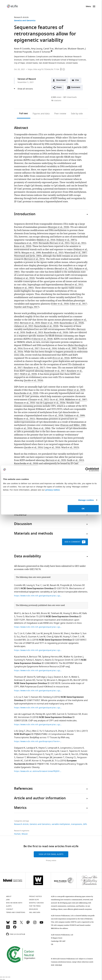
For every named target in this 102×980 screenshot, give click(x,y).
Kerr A (67, 677)
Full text (24, 114)
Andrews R (19, 680)
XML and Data (35, 912)
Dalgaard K (20, 748)
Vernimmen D (25, 717)
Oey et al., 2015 (78, 243)
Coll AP (27, 761)
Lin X (22, 633)
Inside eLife (34, 900)
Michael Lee (61, 49)
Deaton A (58, 677)
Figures (41, 114)
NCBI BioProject (22, 734)
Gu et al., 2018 (57, 400)
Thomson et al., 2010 (24, 403)
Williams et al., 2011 (24, 419)
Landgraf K (32, 748)
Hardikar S (76, 633)
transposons (77, 824)
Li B (16, 731)
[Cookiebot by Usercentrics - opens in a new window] (87, 470)
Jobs (8, 900)
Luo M (40, 633)
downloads (70, 97)
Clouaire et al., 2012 (39, 400)
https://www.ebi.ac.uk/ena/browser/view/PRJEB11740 (38, 771)
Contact (10, 909)
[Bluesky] (8, 924)
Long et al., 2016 (52, 448)
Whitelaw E (32, 757)
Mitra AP (77, 613)
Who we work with (14, 903)
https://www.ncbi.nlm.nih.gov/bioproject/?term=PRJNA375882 (38, 741)
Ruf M (17, 751)
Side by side (77, 114)
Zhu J (29, 731)
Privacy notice (51, 860)
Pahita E (30, 660)
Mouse (25, 834)
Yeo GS (75, 754)
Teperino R (74, 751)
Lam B (58, 754)
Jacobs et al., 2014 (33, 380)
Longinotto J (66, 748)
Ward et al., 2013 (70, 448)
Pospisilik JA (66, 585)
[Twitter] (21, 924)
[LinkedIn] (15, 924)
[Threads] (8, 928)
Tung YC (49, 754)
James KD (31, 680)
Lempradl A (53, 748)
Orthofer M (27, 751)
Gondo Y (71, 731)
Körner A (36, 761)
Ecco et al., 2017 (31, 349)
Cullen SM (30, 633)
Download (61, 80)
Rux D (24, 637)
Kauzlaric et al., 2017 (34, 368)
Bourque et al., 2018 (58, 227)
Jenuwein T (59, 757)
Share (59, 87)
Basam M (54, 585)
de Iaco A (26, 613)
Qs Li (29, 640)
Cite (77, 80)
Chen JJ (50, 637)
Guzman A (33, 637)
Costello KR (20, 585)
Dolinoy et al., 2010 (24, 278)
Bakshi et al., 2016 (46, 240)
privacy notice (53, 490)
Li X (16, 697)
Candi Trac (49, 49)
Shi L (79, 731)
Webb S (75, 677)
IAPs (85, 824)
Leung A (30, 585)
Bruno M (45, 613)
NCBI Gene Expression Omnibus (37, 589)
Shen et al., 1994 (41, 428)
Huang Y (67, 637)
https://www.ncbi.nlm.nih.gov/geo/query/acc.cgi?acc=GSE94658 (38, 671)
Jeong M (48, 633)
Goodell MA (20, 640)
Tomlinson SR (74, 714)
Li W (82, 637)
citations (56, 101)
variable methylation (61, 824)
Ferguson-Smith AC (64, 660)
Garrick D (62, 714)
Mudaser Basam (76, 49)
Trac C (39, 585)
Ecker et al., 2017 (78, 304)
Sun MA (36, 613)
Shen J (67, 633)
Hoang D (67, 613)
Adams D (49, 660)
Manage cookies (86, 500)
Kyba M (58, 637)
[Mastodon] (28, 924)
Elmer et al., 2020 (50, 323)
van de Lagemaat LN (24, 714)
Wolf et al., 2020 (28, 374)
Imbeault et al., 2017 (55, 371)
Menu (88, 7)
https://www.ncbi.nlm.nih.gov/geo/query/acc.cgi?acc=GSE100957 (38, 650)
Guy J (50, 677)
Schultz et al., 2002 (67, 349)
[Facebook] (15, 928)
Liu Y (21, 697)
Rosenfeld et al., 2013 (53, 253)
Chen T (76, 637)
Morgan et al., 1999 (31, 253)
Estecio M (58, 633)
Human (17, 834)
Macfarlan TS (32, 617)
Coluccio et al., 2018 (42, 339)
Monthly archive (36, 903)
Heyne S (42, 748)
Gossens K (79, 748)
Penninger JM (46, 757)
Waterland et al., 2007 (76, 253)
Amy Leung (37, 49)
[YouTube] (41, 924)
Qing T (22, 731)
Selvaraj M (54, 751)
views (56, 97)
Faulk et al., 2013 (34, 333)
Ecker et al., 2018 (60, 304)
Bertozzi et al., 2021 (34, 259)
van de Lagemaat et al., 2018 (50, 403)
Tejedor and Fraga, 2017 (26, 307)
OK (83, 508)
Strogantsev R (41, 751)
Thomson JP (20, 677)
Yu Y (42, 731)
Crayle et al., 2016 (23, 428)
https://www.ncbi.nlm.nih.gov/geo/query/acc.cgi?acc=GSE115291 (38, 627)
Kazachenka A (21, 657)
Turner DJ (41, 680)
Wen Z (35, 731)
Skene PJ (31, 677)
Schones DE (79, 585)
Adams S (39, 660)
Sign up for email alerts (51, 854)
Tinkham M (56, 613)
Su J (18, 637)
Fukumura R (51, 731)
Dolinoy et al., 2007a (66, 240)
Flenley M (40, 714)
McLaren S (52, 680)
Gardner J (78, 657)
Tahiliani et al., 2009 (74, 416)
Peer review (60, 114)
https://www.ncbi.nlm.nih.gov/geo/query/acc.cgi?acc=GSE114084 (38, 725)
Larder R (66, 754)
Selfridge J (41, 677)
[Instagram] (35, 924)
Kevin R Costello (22, 49)
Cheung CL (71, 757)
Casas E (64, 751)
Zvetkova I (24, 754)
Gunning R (19, 660)
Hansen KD (36, 697)
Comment (76, 88)
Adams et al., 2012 (24, 326)
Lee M (46, 585)
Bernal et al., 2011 (64, 269)
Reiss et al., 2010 (22, 246)
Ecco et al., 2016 (49, 349)
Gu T (16, 633)
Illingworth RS (65, 680)
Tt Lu (57, 761)
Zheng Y (62, 731)
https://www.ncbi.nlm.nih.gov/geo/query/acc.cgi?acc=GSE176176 (38, 596)
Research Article (21, 17)
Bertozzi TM (35, 657)
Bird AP (77, 680)
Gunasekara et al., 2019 (26, 243)
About (9, 896)
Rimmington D (37, 754)
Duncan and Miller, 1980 (73, 425)
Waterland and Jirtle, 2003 (27, 256)
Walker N (68, 657)
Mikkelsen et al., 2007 (76, 400)
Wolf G (17, 613)
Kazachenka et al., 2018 (71, 323)
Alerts (9, 906)
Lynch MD (51, 714)
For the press (35, 906)
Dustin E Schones (42, 52)
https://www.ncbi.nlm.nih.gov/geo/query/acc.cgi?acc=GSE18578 (38, 691)
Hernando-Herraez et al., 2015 (54, 243)
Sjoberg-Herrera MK (52, 657)
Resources (34, 909)
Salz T (27, 697)
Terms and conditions (16, 912)
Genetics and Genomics (25, 21)
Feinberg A (48, 697)
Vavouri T (21, 757)
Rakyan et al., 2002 (24, 288)
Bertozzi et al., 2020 (30, 323)
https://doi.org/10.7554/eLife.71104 (43, 69)
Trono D (20, 617)
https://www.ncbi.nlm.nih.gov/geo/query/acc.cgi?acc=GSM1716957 (38, 708)
